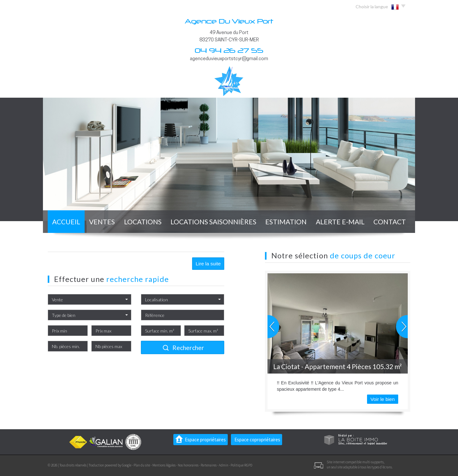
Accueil (66, 222)
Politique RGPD (241, 465)
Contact (390, 222)
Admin (224, 465)
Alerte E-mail (340, 222)
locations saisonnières (213, 222)
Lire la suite (208, 264)
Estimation (286, 222)
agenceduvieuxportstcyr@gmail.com (229, 59)
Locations (143, 222)
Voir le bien (383, 399)
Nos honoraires (188, 465)
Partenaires (209, 465)
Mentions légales (164, 465)
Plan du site (142, 465)
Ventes (102, 222)
